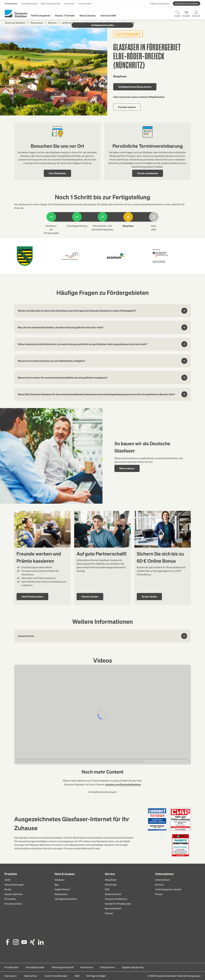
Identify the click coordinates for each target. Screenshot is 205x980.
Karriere (159, 884)
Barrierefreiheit (113, 908)
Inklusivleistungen (14, 884)
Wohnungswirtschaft (51, 3)
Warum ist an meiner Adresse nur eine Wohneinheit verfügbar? (102, 361)
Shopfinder (111, 880)
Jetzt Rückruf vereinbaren (187, 3)
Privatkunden (11, 3)
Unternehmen (85, 3)
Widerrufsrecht (113, 894)
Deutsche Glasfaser (15, 23)
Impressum (11, 976)
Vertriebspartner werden (168, 889)
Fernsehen (10, 899)
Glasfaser (60, 880)
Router (8, 889)
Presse (159, 894)
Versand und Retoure (116, 899)
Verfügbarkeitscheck (66, 899)
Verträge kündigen (96, 976)
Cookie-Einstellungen (56, 976)
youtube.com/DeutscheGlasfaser (123, 784)
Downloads (111, 884)
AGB (77, 976)
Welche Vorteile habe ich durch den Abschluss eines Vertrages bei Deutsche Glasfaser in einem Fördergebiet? (102, 311)
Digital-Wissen (62, 889)
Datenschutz (30, 976)
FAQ (107, 889)
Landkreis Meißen (71, 23)
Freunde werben (13, 904)
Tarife (7, 880)
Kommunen (69, 3)
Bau (57, 884)
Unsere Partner (102, 636)
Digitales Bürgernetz (160, 3)
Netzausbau (37, 23)
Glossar (109, 913)
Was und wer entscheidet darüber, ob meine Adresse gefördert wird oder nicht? (102, 327)
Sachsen (52, 23)
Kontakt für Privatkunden (118, 904)
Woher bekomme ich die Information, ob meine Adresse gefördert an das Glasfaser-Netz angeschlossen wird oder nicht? (102, 344)
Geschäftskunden (29, 3)
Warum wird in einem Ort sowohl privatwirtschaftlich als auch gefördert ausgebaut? (102, 378)
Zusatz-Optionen (13, 894)
